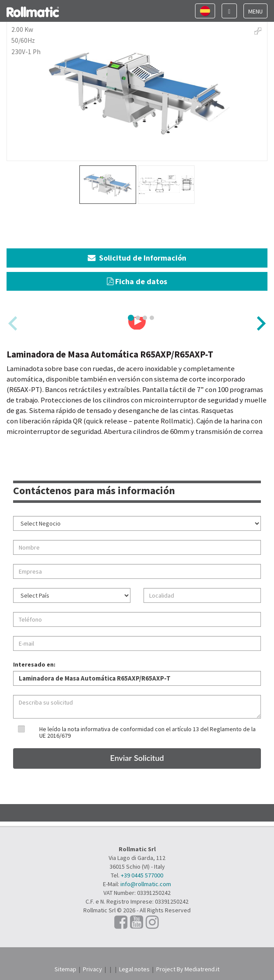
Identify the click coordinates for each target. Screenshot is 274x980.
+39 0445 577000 (142, 875)
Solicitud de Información (137, 258)
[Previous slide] (14, 323)
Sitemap (65, 969)
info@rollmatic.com (146, 884)
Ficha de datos (137, 281)
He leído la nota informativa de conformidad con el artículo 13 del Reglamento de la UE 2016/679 (147, 732)
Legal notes (134, 969)
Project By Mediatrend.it (188, 969)
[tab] (131, 318)
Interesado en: (34, 664)
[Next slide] (260, 323)
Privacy (92, 969)
